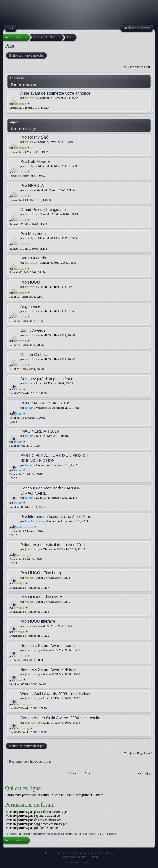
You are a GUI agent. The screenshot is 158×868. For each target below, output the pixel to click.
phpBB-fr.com (90, 857)
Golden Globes (33, 355)
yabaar (29, 142)
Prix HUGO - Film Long (41, 573)
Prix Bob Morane (35, 161)
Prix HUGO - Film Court (41, 597)
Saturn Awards (33, 258)
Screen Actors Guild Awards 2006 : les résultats (62, 718)
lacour (29, 383)
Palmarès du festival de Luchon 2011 (53, 545)
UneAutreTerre (34, 521)
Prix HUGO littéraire (38, 621)
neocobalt (31, 98)
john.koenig (32, 549)
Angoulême (30, 306)
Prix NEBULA (32, 186)
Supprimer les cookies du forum (52, 834)
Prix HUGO (30, 282)
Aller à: (73, 773)
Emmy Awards (33, 330)
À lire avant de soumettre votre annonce (55, 93)
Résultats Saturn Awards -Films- (49, 669)
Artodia (84, 862)
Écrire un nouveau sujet (26, 55)
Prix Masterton (33, 234)
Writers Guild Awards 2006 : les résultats (56, 694)
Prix (10, 46)
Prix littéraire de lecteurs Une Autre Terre (56, 517)
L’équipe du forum (18, 834)
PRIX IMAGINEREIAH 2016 (45, 403)
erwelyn (30, 166)
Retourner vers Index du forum (30, 762)
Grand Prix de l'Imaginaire (43, 210)
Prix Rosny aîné (34, 137)
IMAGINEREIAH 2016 (40, 431)
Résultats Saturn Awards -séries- (49, 646)
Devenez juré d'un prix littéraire (48, 379)
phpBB (66, 853)
